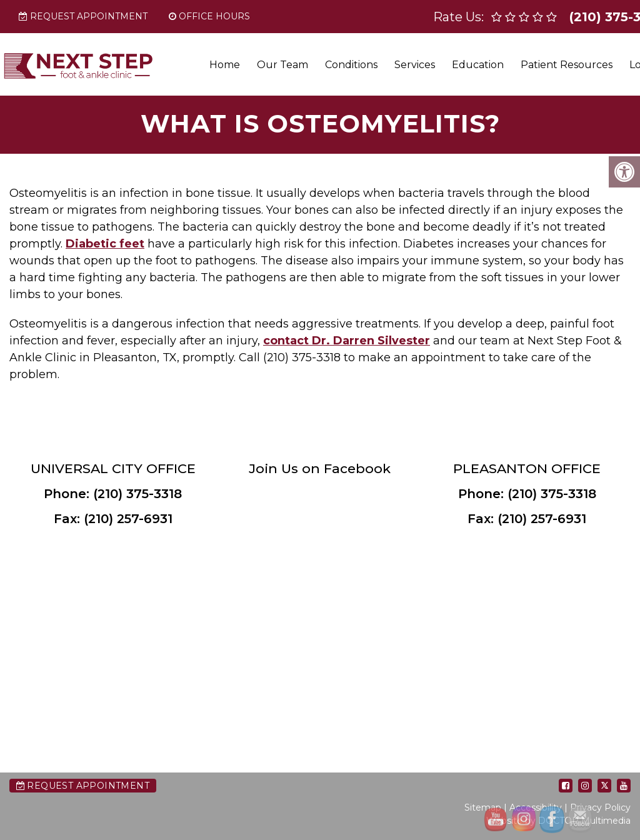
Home (225, 65)
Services (415, 65)
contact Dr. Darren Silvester (347, 341)
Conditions (351, 65)
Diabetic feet (105, 244)
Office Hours (209, 16)
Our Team (282, 65)
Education (478, 65)
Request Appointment (83, 16)
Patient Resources (567, 65)
